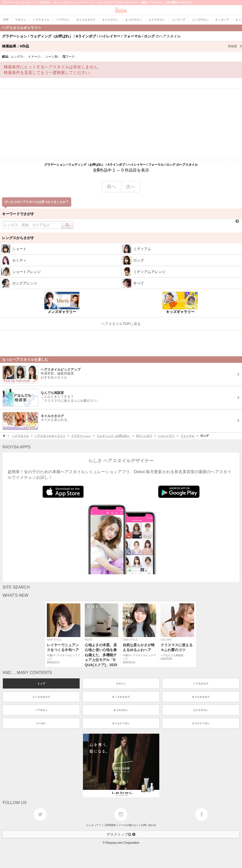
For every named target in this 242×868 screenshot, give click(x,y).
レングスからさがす (18, 238)
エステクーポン (201, 723)
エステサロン (201, 710)
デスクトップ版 (121, 834)
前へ (111, 187)
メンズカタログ (41, 697)
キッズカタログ (121, 697)
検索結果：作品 (122, 46)
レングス (18, 57)
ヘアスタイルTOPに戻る (121, 324)
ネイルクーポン (121, 723)
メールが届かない (129, 825)
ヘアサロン (41, 710)
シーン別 (52, 57)
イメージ (35, 57)
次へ (131, 187)
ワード (69, 57)
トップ (41, 684)
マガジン (121, 684)
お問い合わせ (148, 825)
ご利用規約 (110, 825)
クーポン (41, 723)
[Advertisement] (121, 124)
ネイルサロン (121, 710)
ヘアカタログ (201, 684)
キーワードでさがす (18, 214)
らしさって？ (94, 825)
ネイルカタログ (201, 697)
